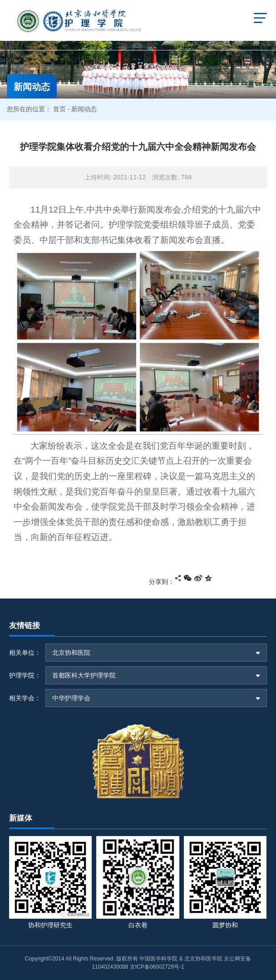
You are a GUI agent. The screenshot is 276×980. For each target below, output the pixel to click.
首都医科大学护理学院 (84, 675)
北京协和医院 (71, 653)
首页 (59, 109)
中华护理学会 (71, 698)
